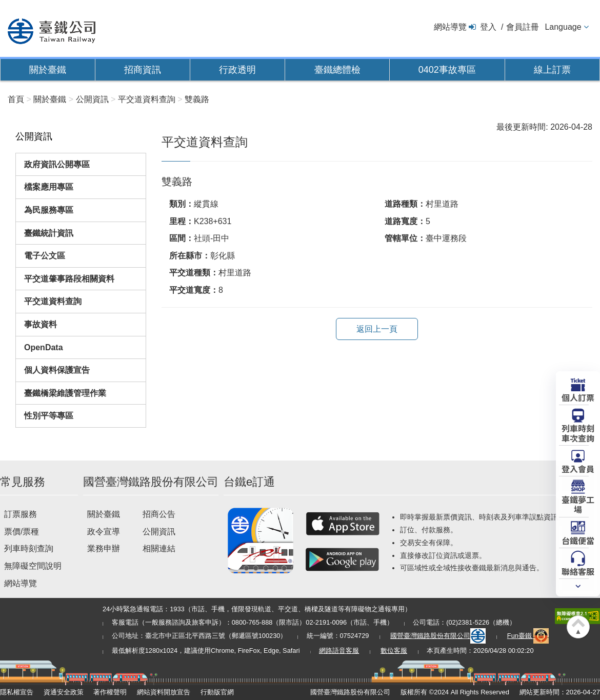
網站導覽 (450, 27)
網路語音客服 (339, 651)
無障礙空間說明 (33, 566)
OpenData (44, 347)
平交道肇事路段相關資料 (69, 279)
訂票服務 (21, 514)
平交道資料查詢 (53, 301)
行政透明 (237, 70)
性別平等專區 (49, 416)
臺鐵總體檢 (337, 70)
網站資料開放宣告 (164, 692)
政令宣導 (104, 532)
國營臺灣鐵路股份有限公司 (438, 636)
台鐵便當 (578, 540)
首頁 (16, 99)
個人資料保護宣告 (57, 370)
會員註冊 (523, 27)
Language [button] (563, 27)
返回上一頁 (377, 329)
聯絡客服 (578, 571)
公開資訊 (159, 532)
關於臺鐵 (48, 70)
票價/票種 (22, 532)
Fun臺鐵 (528, 636)
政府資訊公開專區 (57, 164)
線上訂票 (552, 70)
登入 (488, 27)
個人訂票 (578, 397)
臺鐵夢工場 (578, 504)
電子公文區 (45, 256)
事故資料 (41, 324)
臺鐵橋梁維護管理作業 (65, 393)
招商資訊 (143, 70)
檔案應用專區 (49, 187)
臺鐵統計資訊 (49, 233)
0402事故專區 (447, 70)
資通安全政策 (64, 692)
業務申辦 (104, 548)
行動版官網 (217, 692)
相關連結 (159, 548)
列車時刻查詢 (29, 548)
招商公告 (159, 514)
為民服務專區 (49, 210)
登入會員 (578, 468)
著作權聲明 (110, 692)
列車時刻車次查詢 (578, 433)
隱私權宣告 (17, 692)
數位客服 (394, 651)
